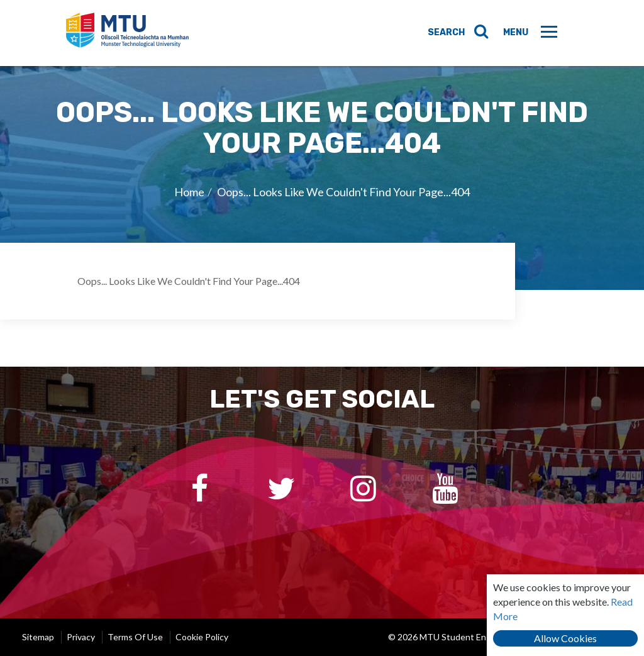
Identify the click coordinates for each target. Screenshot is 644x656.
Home (189, 192)
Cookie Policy (202, 637)
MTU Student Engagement (130, 33)
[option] (322, 178)
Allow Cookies (565, 638)
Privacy (81, 637)
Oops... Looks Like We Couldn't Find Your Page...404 (343, 192)
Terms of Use (135, 637)
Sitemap (38, 637)
